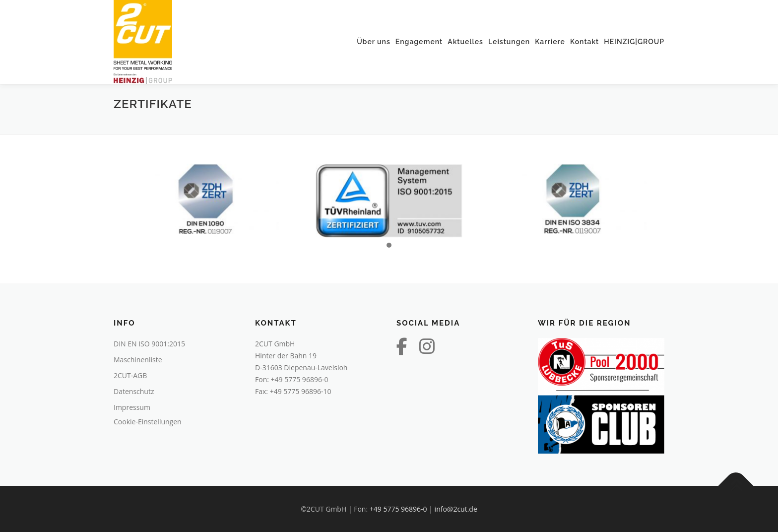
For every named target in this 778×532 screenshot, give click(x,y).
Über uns (374, 42)
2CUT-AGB (130, 375)
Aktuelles (465, 42)
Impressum (132, 407)
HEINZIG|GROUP (634, 42)
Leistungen (509, 42)
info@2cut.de (456, 509)
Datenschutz (134, 391)
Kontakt (584, 42)
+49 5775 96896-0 (300, 379)
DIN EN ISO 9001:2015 (149, 344)
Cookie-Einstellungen (148, 422)
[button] (389, 246)
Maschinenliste (138, 360)
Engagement (419, 42)
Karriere (550, 42)
